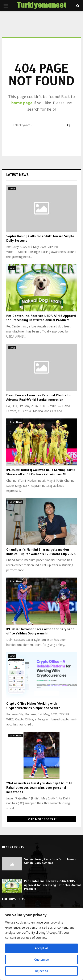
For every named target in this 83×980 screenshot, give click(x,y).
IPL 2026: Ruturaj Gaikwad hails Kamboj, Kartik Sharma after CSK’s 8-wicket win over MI (41, 472)
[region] (41, 944)
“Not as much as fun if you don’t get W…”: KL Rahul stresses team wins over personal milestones (39, 787)
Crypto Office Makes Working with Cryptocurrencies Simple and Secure (33, 706)
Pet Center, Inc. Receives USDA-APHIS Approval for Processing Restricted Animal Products (41, 318)
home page (22, 103)
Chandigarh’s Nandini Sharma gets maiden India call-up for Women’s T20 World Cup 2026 (41, 552)
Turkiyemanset (42, 6)
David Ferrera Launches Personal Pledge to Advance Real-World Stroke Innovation (38, 397)
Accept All (42, 948)
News (12, 189)
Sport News (16, 422)
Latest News (17, 175)
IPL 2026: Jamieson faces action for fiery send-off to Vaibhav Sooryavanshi (41, 631)
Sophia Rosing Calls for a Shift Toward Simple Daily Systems (50, 861)
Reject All (41, 971)
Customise (42, 959)
